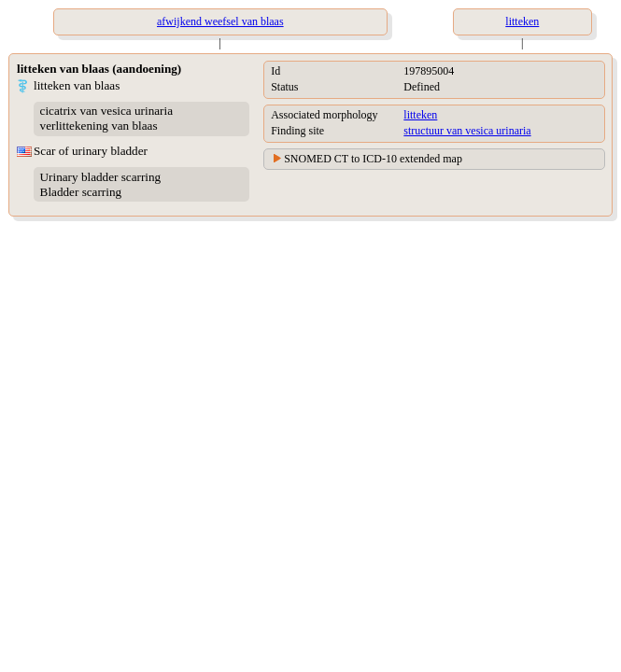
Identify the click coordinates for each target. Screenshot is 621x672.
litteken (420, 115)
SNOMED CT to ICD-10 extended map (373, 159)
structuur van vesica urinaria (467, 131)
